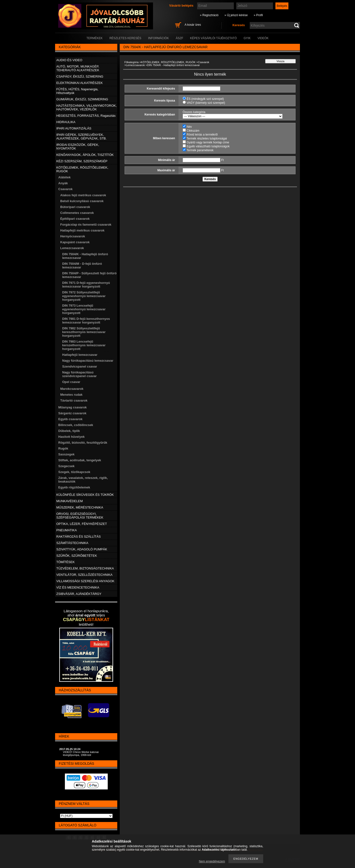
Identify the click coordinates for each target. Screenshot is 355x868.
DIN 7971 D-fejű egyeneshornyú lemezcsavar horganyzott (86, 285)
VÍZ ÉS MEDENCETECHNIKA (78, 587)
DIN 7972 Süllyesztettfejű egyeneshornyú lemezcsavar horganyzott (84, 296)
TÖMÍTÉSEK (65, 562)
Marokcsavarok (72, 389)
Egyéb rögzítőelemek (74, 487)
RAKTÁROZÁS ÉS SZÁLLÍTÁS (78, 537)
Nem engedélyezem (212, 861)
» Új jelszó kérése (236, 15)
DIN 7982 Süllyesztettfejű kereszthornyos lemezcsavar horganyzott (84, 332)
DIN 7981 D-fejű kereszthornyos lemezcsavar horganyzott (86, 321)
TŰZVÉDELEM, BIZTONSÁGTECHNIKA (85, 568)
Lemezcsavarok (135, 65)
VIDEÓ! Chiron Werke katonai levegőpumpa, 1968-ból (81, 753)
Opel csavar (71, 382)
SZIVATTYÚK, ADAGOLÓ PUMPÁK (82, 549)
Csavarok (203, 62)
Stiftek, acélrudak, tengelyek (80, 460)
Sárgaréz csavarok (72, 413)
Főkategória (131, 62)
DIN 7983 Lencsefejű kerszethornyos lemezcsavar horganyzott (84, 345)
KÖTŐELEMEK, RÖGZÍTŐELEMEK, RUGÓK (168, 62)
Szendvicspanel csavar (80, 366)
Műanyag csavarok (72, 407)
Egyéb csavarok (70, 419)
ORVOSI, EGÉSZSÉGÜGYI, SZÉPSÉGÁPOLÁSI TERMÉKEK (80, 516)
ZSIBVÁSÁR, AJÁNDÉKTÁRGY (79, 594)
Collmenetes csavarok (77, 213)
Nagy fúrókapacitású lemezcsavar (88, 361)
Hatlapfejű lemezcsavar (80, 355)
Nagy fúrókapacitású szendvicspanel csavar (79, 374)
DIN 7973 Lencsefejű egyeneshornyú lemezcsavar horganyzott (84, 309)
